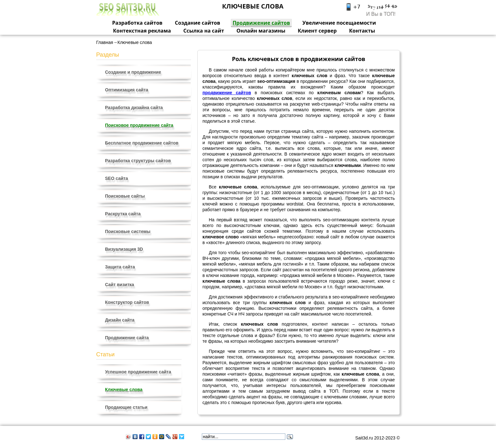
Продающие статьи (126, 407)
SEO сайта (116, 178)
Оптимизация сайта (127, 90)
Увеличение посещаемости (339, 23)
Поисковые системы (128, 231)
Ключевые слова (124, 390)
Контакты (362, 31)
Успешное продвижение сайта (138, 372)
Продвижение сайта (127, 338)
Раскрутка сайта (123, 214)
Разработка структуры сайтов (138, 161)
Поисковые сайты (125, 196)
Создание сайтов (198, 23)
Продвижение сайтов (261, 23)
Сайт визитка (120, 285)
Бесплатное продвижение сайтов (142, 143)
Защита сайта (120, 267)
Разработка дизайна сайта (134, 107)
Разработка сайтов (137, 23)
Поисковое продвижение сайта (139, 125)
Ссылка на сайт (204, 31)
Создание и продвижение (133, 72)
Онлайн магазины (261, 31)
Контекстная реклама (142, 31)
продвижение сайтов (227, 93)
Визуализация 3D (124, 249)
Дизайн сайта (120, 320)
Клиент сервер (317, 31)
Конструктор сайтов (127, 302)
